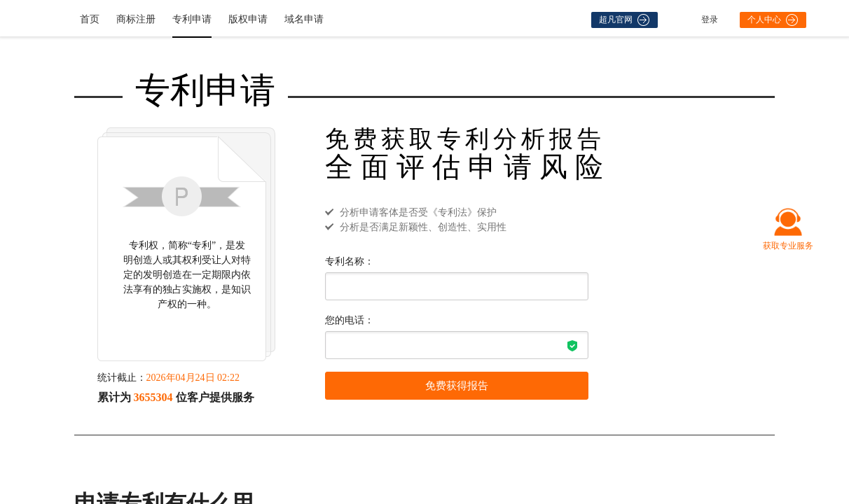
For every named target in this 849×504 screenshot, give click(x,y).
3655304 (153, 397)
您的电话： (350, 320)
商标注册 (136, 19)
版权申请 (248, 19)
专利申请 (192, 19)
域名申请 (304, 19)
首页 (90, 19)
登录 (710, 20)
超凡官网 (624, 20)
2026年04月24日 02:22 (193, 378)
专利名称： (350, 261)
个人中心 (773, 20)
